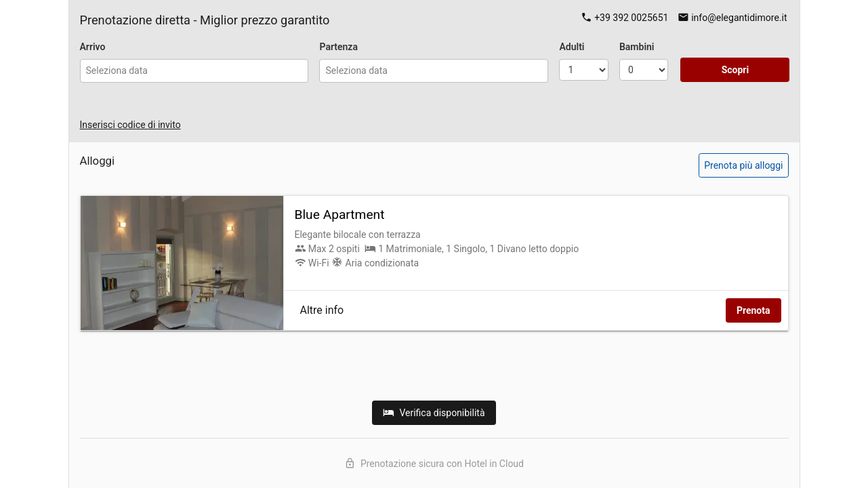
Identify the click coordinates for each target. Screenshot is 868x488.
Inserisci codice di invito (130, 125)
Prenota (753, 310)
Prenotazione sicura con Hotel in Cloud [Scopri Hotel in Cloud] (434, 463)
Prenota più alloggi (743, 165)
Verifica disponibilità (434, 412)
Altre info (322, 310)
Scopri (736, 70)
